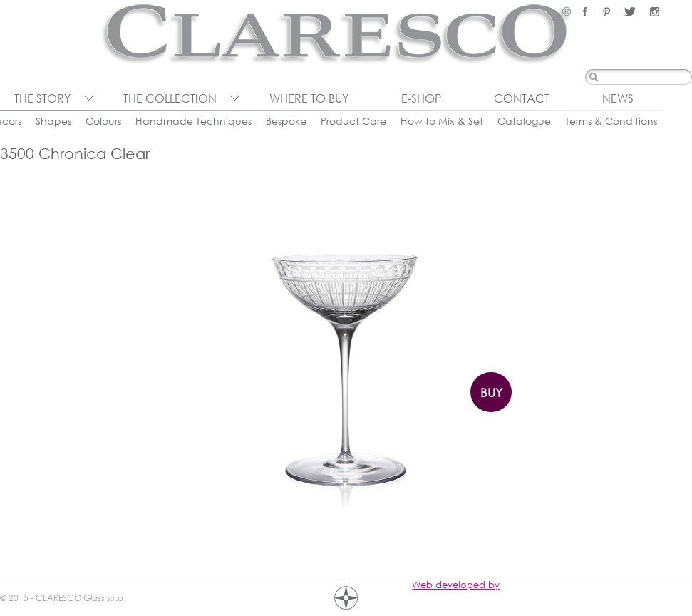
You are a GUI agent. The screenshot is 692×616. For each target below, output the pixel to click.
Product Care (353, 121)
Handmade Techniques (193, 121)
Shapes (53, 121)
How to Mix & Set (442, 121)
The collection (170, 98)
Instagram (655, 12)
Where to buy (309, 98)
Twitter (630, 12)
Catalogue (524, 121)
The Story (42, 98)
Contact (522, 98)
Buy (491, 392)
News (618, 98)
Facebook (585, 12)
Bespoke (286, 121)
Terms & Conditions (611, 121)
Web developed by (456, 585)
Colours (103, 121)
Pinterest (606, 12)
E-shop (421, 98)
